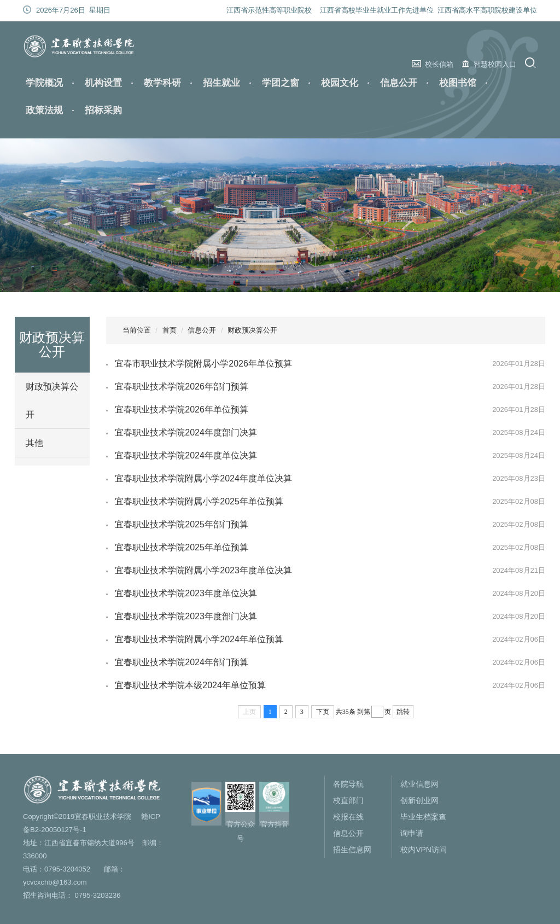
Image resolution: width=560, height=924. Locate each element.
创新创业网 (419, 800)
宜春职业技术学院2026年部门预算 (182, 387)
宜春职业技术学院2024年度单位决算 (186, 455)
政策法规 (44, 110)
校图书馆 (458, 83)
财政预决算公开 (52, 400)
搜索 (532, 63)
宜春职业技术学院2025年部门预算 (182, 524)
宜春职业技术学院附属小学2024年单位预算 (199, 639)
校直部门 (348, 800)
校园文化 (340, 83)
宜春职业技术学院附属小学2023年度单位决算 (203, 570)
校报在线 (348, 817)
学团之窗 (281, 83)
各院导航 (348, 784)
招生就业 (221, 83)
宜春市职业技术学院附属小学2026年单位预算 (203, 364)
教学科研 (162, 83)
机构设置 (103, 83)
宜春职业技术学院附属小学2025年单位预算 (199, 501)
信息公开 (399, 83)
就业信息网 (419, 784)
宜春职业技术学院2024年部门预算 (182, 662)
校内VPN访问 (424, 850)
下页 (323, 712)
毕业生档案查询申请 (423, 825)
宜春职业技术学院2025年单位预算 (182, 547)
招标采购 (103, 110)
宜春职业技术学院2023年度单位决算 (186, 593)
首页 (170, 330)
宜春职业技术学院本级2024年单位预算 (190, 685)
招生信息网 (352, 850)
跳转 (403, 712)
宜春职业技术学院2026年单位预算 (182, 409)
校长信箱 (439, 64)
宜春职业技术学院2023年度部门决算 (186, 616)
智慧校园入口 (495, 64)
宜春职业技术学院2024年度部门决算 (186, 432)
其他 (34, 443)
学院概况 (44, 83)
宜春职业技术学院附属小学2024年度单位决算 (203, 478)
